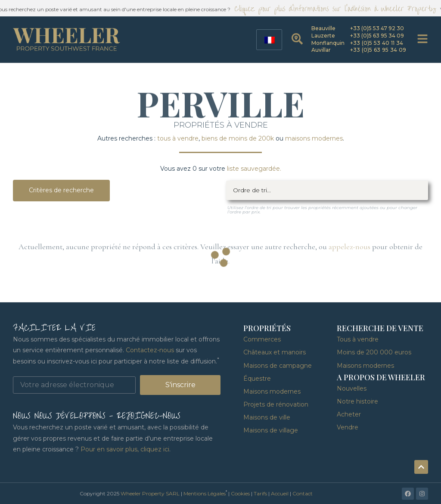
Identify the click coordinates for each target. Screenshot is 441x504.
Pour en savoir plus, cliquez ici (125, 449)
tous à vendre (178, 138)
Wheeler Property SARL (150, 493)
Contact (303, 493)
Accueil (280, 493)
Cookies (240, 493)
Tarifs (260, 493)
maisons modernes (314, 138)
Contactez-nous (150, 350)
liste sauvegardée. (254, 169)
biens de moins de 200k (238, 138)
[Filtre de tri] (327, 190)
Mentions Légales (205, 493)
